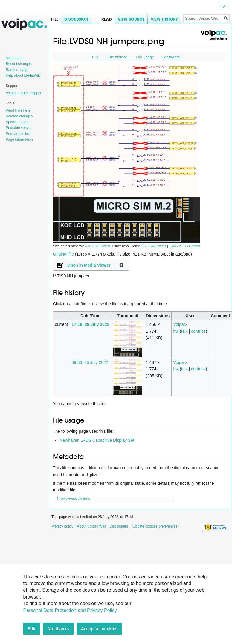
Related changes (19, 116)
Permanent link (18, 134)
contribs (198, 331)
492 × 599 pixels (98, 246)
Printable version (19, 128)
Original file (63, 254)
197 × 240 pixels (154, 246)
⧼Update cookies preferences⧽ (155, 526)
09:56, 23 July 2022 (90, 362)
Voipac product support (24, 93)
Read (102, 19)
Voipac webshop (213, 35)
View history (160, 19)
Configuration (122, 265)
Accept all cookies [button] (99, 629)
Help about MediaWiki (23, 75)
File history (117, 57)
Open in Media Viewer (89, 265)
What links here (18, 110)
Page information (19, 139)
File (95, 57)
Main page (14, 58)
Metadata (171, 57)
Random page (17, 70)
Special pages (17, 122)
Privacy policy (62, 526)
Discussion (76, 19)
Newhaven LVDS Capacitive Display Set (97, 440)
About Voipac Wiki (91, 526)
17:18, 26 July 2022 (90, 324)
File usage (145, 57)
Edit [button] (32, 629)
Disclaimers (119, 526)
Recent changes (19, 64)
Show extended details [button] (73, 499)
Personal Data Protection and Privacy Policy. (71, 610)
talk (184, 331)
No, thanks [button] (58, 629)
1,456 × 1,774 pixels (185, 246)
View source (127, 19)
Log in (223, 6)
